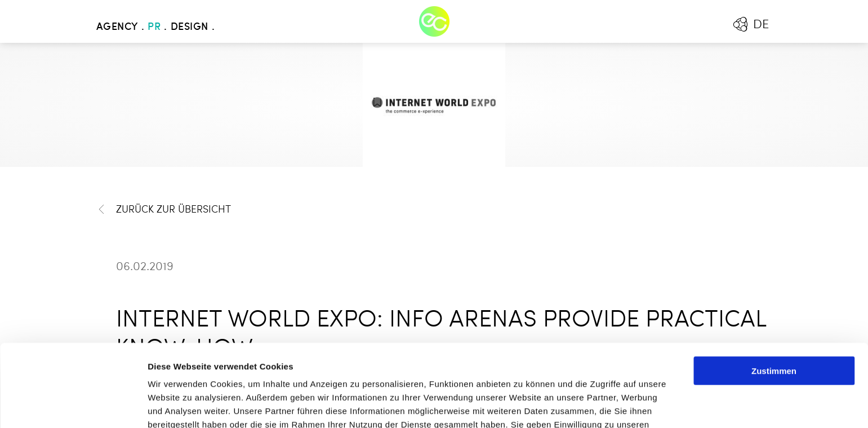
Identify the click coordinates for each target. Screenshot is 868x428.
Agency (117, 27)
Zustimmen (774, 288)
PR (154, 27)
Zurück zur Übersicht (164, 209)
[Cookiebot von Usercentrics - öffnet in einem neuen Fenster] (73, 406)
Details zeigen (599, 406)
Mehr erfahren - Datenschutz (208, 369)
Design (190, 27)
